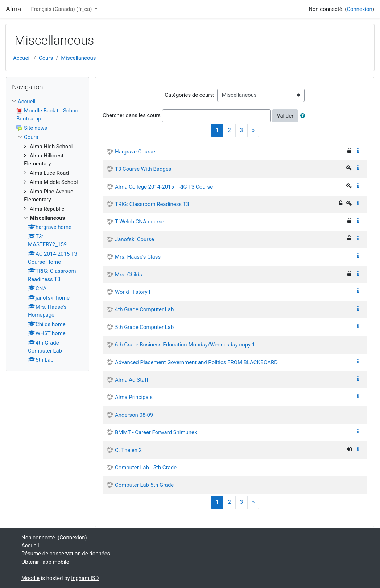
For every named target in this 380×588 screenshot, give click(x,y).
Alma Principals (134, 397)
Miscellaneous (78, 58)
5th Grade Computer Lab (144, 327)
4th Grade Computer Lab (144, 309)
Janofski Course (135, 239)
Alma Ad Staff (132, 380)
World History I (133, 292)
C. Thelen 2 (128, 450)
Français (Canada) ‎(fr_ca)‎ (62, 9)
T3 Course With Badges (143, 169)
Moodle (30, 578)
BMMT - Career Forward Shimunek (156, 432)
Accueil (22, 58)
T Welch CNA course (140, 222)
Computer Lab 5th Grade (144, 485)
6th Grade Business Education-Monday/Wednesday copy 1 (185, 345)
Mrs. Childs (129, 275)
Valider (285, 116)
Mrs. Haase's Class (138, 257)
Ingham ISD (85, 578)
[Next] (253, 130)
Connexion (359, 9)
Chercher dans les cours (132, 115)
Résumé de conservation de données (66, 554)
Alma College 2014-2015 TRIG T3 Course (164, 187)
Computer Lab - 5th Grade (146, 468)
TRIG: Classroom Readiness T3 (152, 204)
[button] (304, 116)
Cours (46, 58)
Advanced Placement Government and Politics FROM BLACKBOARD (196, 362)
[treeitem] (47, 102)
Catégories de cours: (189, 95)
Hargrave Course (135, 152)
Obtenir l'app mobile (45, 562)
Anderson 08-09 (134, 415)
